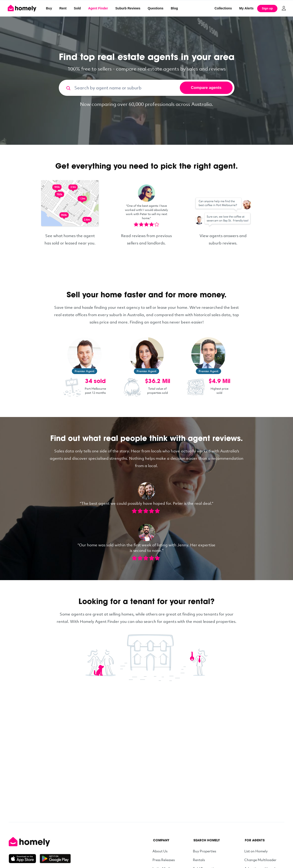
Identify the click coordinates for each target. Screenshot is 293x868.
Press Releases (164, 860)
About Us (160, 851)
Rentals (199, 860)
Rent (63, 8)
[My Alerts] (247, 8)
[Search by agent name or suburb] (126, 88)
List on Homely (256, 851)
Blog (174, 8)
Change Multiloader (260, 860)
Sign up (267, 8)
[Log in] (284, 8)
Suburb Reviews (128, 8)
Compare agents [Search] (206, 88)
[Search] (67, 88)
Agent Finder (98, 8)
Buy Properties (204, 851)
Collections (223, 8)
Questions (155, 8)
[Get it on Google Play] (55, 859)
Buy (49, 8)
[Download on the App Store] (24, 859)
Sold (77, 8)
